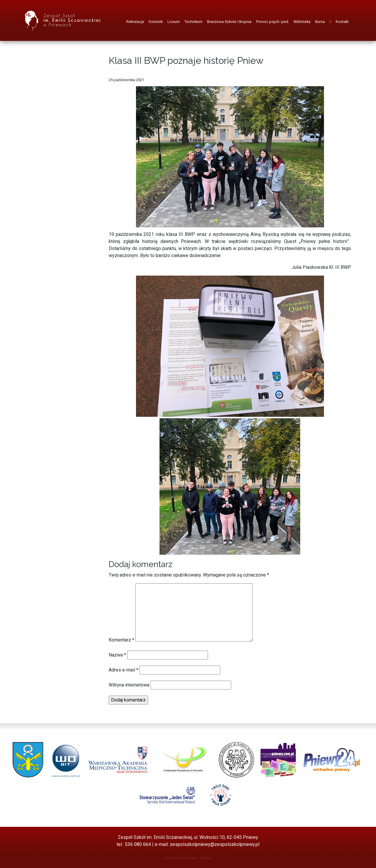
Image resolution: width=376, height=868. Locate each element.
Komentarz (121, 640)
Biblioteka (302, 22)
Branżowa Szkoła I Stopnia (229, 22)
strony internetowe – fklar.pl (188, 858)
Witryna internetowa (129, 685)
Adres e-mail (124, 670)
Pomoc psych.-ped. (273, 22)
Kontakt (342, 22)
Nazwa (117, 655)
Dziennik (156, 22)
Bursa (320, 22)
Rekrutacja (135, 22)
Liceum (174, 22)
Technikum (193, 22)
